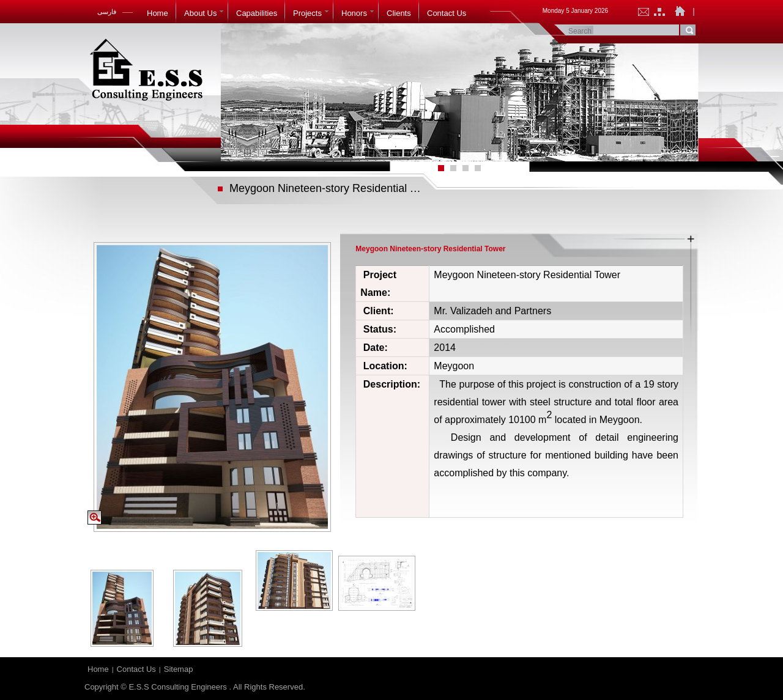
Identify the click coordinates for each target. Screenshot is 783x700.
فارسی (107, 12)
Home (98, 669)
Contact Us (136, 669)
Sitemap (179, 669)
